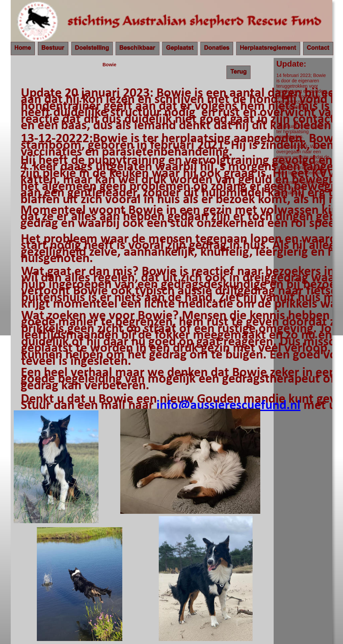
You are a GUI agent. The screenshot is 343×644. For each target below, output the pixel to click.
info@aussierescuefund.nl (228, 406)
